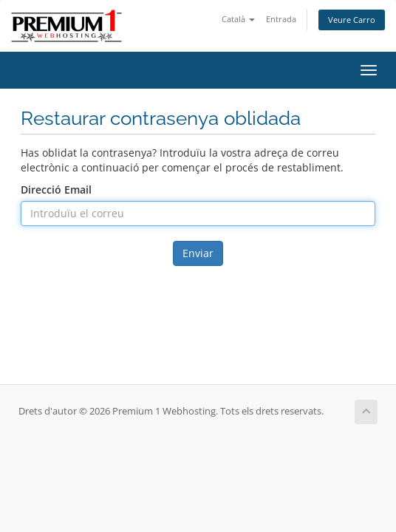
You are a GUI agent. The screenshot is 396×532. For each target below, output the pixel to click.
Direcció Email (56, 190)
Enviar (198, 253)
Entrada (281, 19)
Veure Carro (352, 20)
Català (238, 19)
